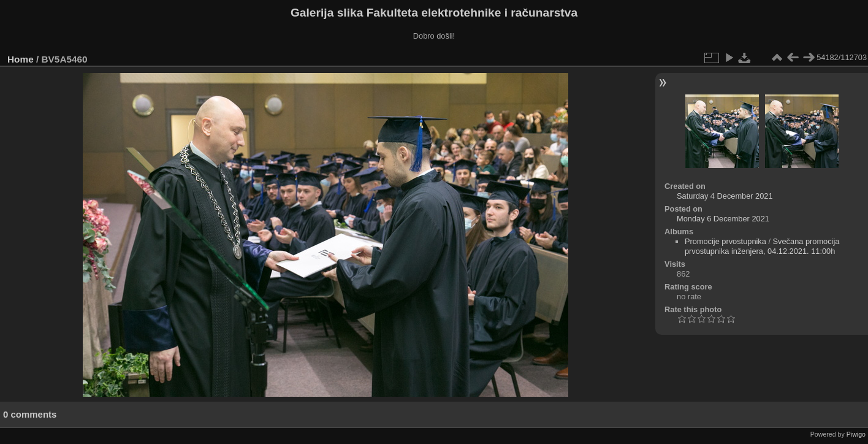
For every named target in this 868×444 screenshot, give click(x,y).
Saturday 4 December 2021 (725, 196)
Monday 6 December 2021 (723, 219)
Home (21, 59)
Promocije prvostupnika (725, 241)
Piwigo (856, 434)
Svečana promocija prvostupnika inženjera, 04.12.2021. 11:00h (762, 246)
